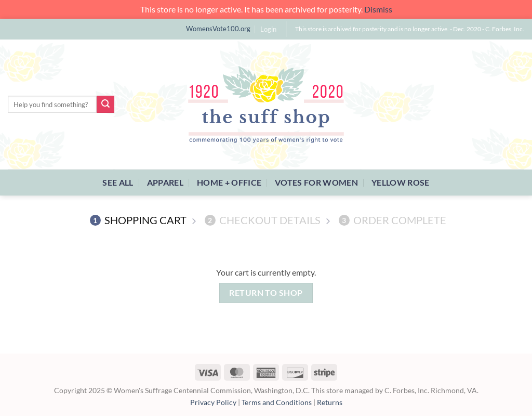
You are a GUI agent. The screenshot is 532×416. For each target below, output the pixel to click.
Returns (330, 402)
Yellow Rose (401, 182)
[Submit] (105, 105)
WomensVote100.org (218, 29)
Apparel (165, 182)
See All (118, 182)
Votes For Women (316, 182)
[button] (268, 29)
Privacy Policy (213, 402)
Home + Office (229, 182)
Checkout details (263, 220)
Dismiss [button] (378, 9)
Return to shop (266, 293)
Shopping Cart (138, 220)
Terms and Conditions (277, 402)
